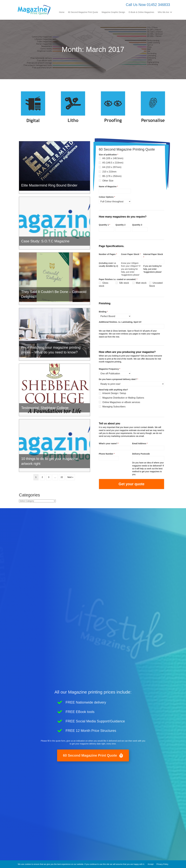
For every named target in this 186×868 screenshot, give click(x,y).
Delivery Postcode (141, 454)
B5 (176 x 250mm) (110, 176)
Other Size (106, 180)
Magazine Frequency (109, 369)
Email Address (140, 443)
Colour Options (107, 197)
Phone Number (107, 454)
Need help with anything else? (113, 390)
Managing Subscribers (112, 407)
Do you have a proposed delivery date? (118, 379)
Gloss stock (104, 284)
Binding (103, 312)
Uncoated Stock (156, 284)
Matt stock (139, 283)
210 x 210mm (108, 172)
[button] (171, 12)
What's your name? (109, 443)
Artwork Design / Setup (112, 393)
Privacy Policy (162, 864)
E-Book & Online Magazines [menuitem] (141, 12)
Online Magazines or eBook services (119, 402)
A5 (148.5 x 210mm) (111, 163)
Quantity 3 (137, 225)
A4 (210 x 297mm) (110, 167)
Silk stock (122, 283)
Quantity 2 (120, 225)
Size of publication (108, 155)
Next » (70, 477)
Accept (151, 864)
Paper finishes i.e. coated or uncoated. (118, 279)
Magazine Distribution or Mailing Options (121, 398)
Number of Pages (108, 254)
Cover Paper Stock (131, 254)
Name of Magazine (108, 187)
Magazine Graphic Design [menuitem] (113, 12)
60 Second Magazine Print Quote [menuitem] (83, 12)
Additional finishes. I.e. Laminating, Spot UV (120, 322)
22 (62, 477)
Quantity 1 (104, 225)
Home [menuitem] (62, 12)
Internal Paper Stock (153, 256)
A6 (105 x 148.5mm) (111, 158)
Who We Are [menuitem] (163, 12)
